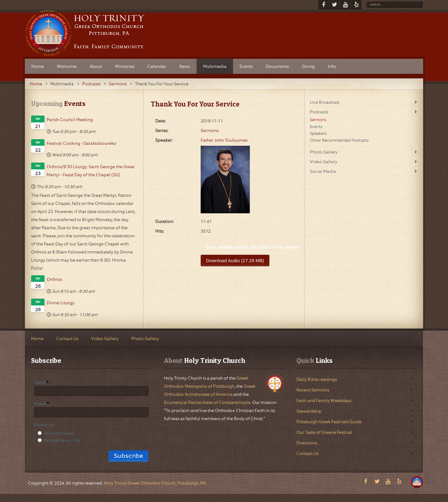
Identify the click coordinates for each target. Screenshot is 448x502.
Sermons (118, 84)
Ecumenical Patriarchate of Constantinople (207, 402)
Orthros (54, 279)
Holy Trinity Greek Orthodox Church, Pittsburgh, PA (155, 483)
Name (40, 383)
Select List (44, 425)
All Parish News (59, 433)
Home (36, 84)
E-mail (40, 404)
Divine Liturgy (61, 303)
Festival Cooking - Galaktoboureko (82, 143)
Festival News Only (62, 441)
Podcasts (91, 84)
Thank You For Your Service (195, 104)
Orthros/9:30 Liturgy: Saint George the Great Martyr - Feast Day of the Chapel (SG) (91, 171)
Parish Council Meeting (70, 120)
